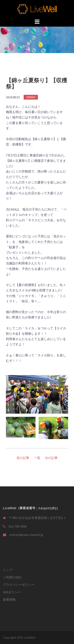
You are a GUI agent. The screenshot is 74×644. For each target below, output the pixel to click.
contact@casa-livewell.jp (26, 535)
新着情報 (9, 599)
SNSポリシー (12, 592)
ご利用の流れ (12, 577)
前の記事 (23, 458)
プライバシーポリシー (19, 585)
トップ (8, 570)
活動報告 (31, 97)
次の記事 (51, 458)
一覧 (37, 458)
